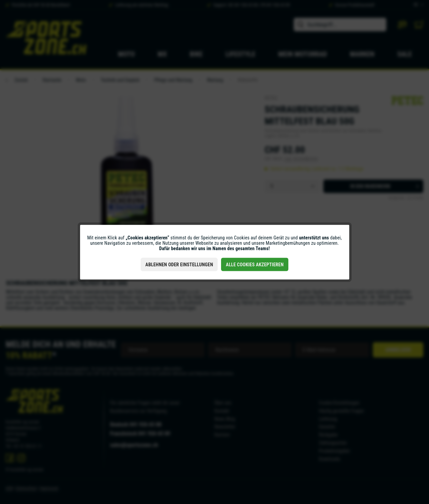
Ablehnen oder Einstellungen (179, 264)
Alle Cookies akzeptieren (255, 264)
